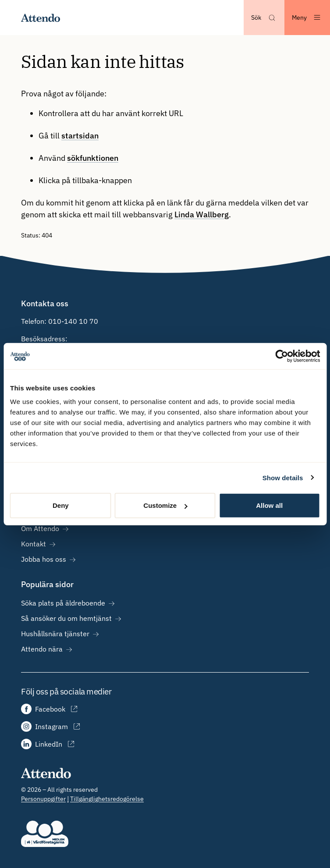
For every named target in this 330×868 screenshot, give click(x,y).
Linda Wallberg (202, 214)
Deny (61, 505)
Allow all (269, 505)
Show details (283, 477)
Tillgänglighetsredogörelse (107, 799)
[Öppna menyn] (307, 18)
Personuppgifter (43, 799)
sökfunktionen (93, 158)
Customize (165, 505)
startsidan (80, 136)
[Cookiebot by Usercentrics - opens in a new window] (282, 356)
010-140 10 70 (73, 321)
